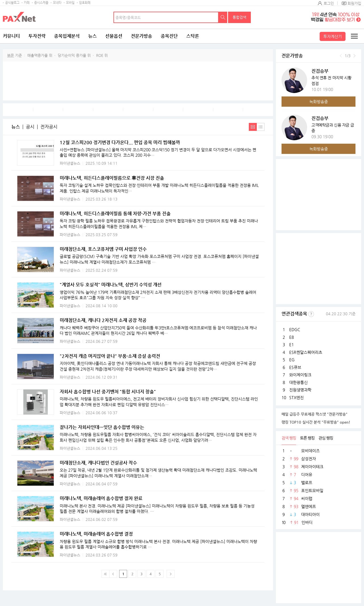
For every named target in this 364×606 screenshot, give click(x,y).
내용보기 (253, 127)
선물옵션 (114, 36)
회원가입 (354, 3)
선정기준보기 (311, 314)
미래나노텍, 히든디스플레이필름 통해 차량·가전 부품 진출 (115, 214)
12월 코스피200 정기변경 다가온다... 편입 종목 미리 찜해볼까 (120, 142)
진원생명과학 (300, 390)
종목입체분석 (67, 36)
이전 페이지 (113, 574)
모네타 (57, 3)
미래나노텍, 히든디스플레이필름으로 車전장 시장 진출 (112, 178)
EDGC (295, 329)
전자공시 (49, 127)
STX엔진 (296, 397)
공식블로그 (12, 3)
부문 (11, 55)
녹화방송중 (319, 102)
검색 (223, 17)
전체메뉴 (354, 36)
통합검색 (239, 17)
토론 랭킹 (307, 438)
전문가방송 (141, 36)
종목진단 (169, 36)
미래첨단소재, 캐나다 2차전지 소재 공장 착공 (103, 320)
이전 (341, 56)
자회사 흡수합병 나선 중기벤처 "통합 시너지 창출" (108, 392)
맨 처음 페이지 (106, 574)
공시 (30, 127)
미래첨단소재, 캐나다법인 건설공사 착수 (98, 463)
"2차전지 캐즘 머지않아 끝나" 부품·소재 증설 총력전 (110, 356)
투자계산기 (333, 36)
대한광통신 (298, 382)
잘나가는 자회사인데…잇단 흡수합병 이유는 (102, 427)
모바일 (70, 3)
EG (292, 360)
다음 (354, 56)
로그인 (329, 3)
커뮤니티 (11, 36)
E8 (291, 337)
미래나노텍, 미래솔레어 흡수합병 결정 (96, 534)
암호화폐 (85, 3)
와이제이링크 (300, 375)
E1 (291, 345)
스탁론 (193, 36)
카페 (27, 3)
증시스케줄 (41, 3)
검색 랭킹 (289, 438)
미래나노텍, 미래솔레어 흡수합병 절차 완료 (101, 498)
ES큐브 (295, 367)
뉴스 (92, 36)
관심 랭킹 (326, 438)
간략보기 (261, 127)
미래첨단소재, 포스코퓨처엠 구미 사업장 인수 (103, 249)
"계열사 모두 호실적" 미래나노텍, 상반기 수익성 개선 (111, 285)
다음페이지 (171, 574)
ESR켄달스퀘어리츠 (306, 352)
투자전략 (37, 36)
